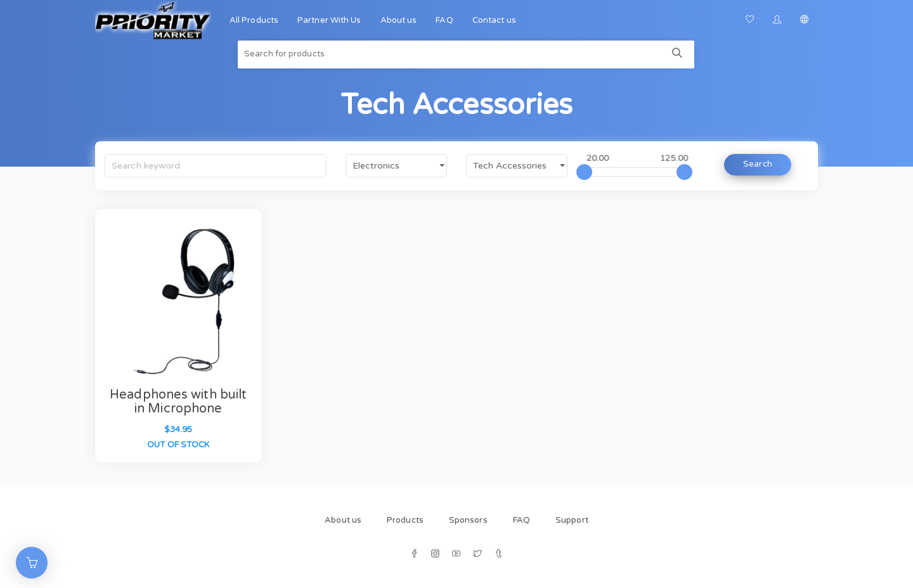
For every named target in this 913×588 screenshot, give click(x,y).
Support (572, 520)
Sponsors (468, 520)
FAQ (444, 20)
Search (758, 164)
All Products (254, 20)
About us (399, 20)
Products (405, 520)
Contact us (494, 20)
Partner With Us (329, 20)
